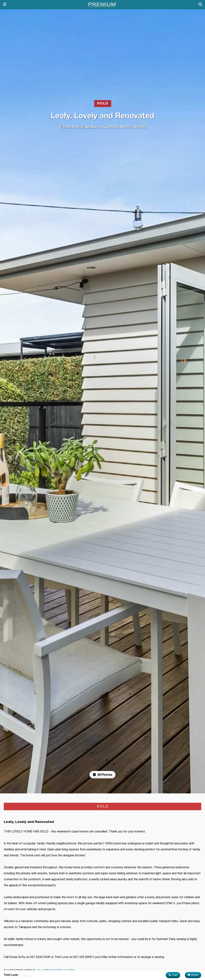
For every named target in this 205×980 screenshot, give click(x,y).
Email (193, 975)
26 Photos (103, 775)
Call (173, 975)
